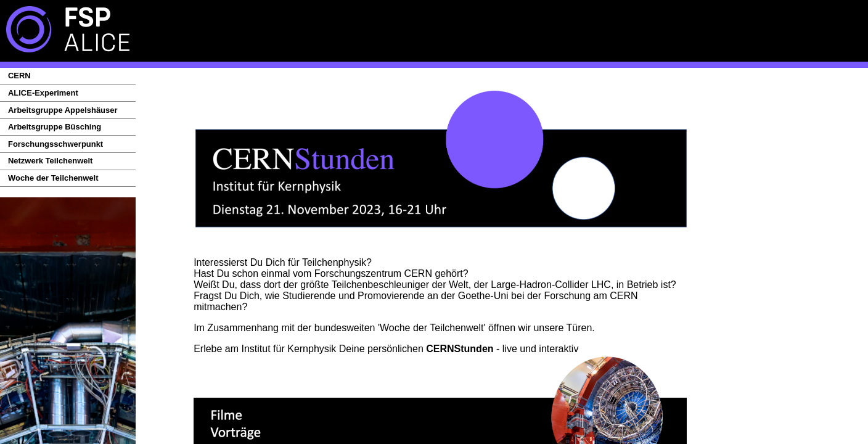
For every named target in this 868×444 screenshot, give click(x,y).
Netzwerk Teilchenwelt (50, 161)
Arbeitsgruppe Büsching (55, 127)
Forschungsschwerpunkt (55, 144)
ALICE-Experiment (43, 93)
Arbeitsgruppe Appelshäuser (63, 110)
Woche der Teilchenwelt (53, 178)
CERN (19, 76)
